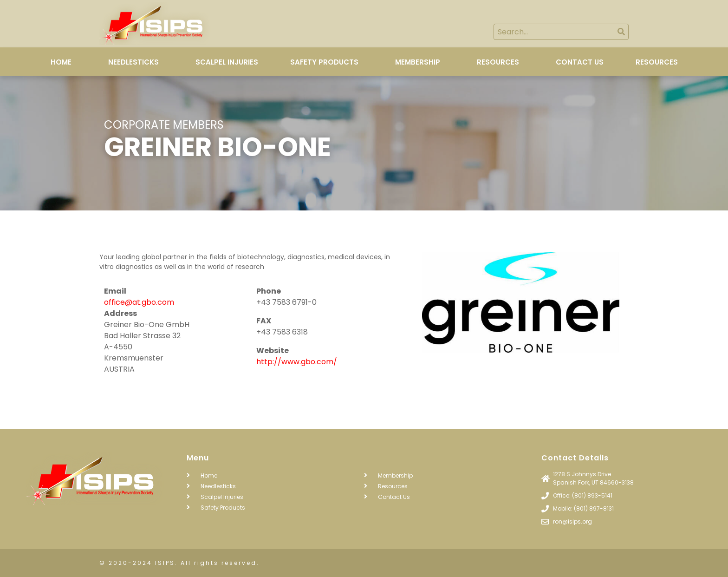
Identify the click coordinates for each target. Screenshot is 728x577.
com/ (327, 362)
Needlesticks (133, 62)
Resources (498, 62)
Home (61, 62)
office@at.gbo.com (139, 302)
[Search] (621, 32)
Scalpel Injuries (227, 62)
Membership (418, 62)
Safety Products (324, 62)
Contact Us (580, 62)
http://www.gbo (286, 362)
